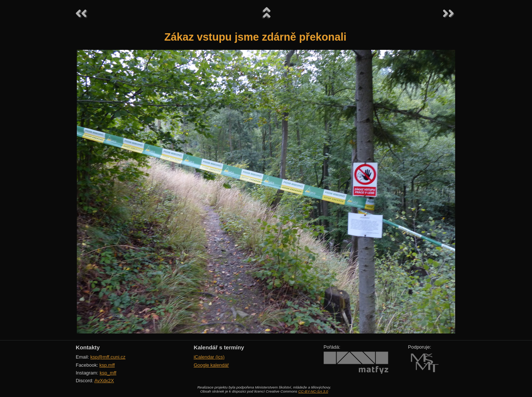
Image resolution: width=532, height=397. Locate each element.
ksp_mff (108, 373)
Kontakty (88, 347)
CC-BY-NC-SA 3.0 (313, 391)
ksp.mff (107, 365)
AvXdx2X (104, 381)
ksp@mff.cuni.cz (108, 357)
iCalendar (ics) (209, 357)
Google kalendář (211, 365)
